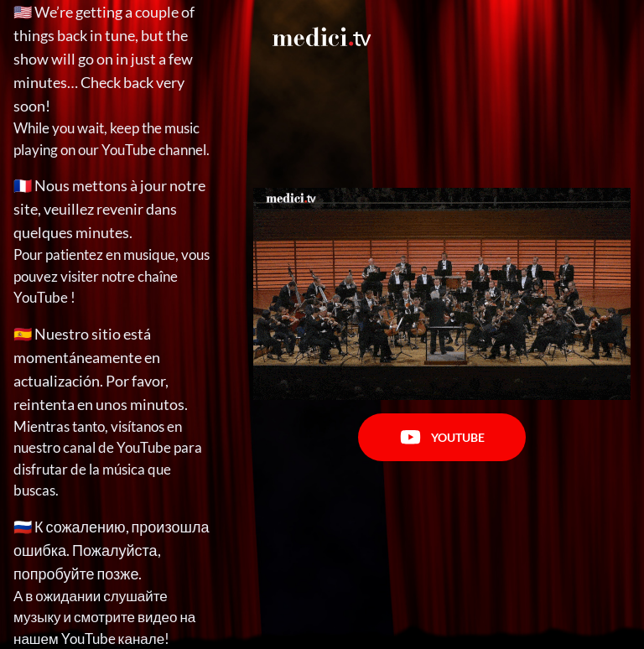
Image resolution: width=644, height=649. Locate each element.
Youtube (442, 437)
